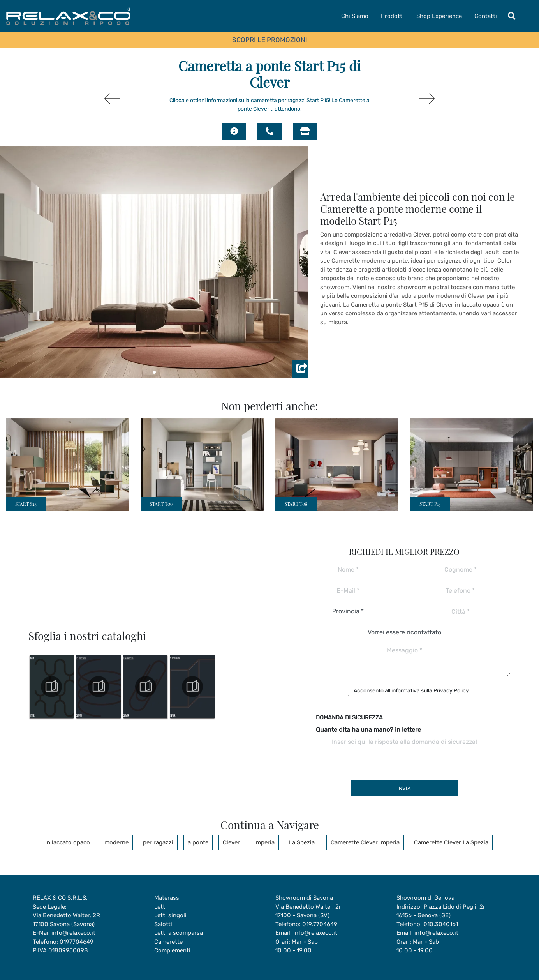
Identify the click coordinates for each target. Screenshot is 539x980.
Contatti (486, 16)
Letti (160, 907)
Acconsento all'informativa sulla (411, 691)
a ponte (198, 842)
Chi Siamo (355, 16)
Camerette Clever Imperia (365, 842)
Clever (231, 842)
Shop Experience (439, 16)
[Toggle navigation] (512, 16)
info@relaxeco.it (73, 933)
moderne (116, 842)
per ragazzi (158, 842)
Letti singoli (170, 915)
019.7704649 (320, 924)
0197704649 (77, 942)
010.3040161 (441, 924)
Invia (404, 788)
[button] (154, 372)
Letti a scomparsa (179, 933)
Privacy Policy (451, 691)
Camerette (168, 942)
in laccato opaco (68, 842)
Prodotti (392, 16)
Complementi (172, 950)
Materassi (167, 898)
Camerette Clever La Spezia (451, 842)
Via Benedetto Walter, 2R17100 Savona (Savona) (66, 920)
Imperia (264, 842)
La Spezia (302, 842)
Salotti (163, 924)
